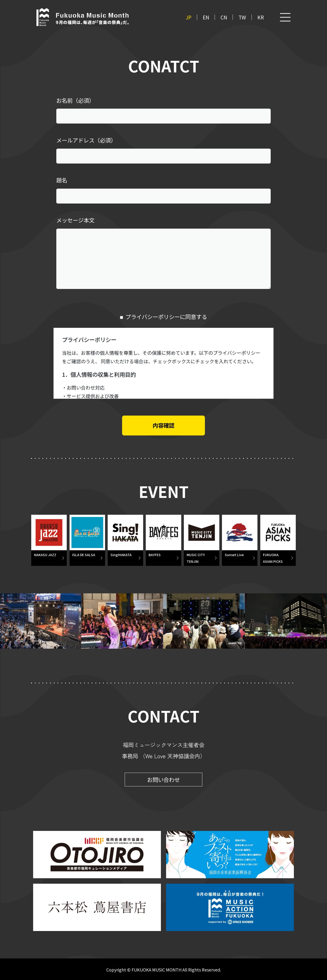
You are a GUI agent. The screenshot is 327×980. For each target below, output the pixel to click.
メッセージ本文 (75, 220)
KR (261, 17)
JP (189, 17)
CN (224, 17)
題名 (62, 180)
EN (206, 17)
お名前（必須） (75, 100)
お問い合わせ (163, 780)
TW (242, 17)
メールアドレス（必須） (86, 140)
